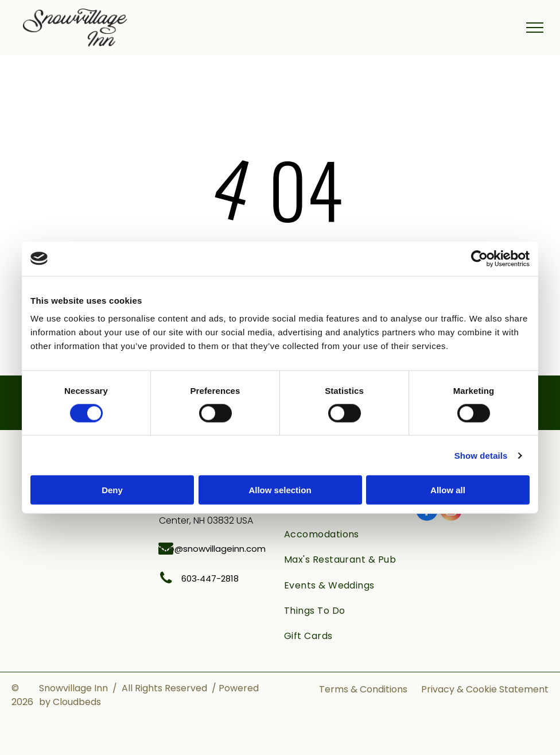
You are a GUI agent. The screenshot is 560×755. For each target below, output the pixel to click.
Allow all (448, 490)
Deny (112, 490)
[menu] (535, 28)
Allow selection (280, 490)
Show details (481, 455)
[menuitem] (345, 535)
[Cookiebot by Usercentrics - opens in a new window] (479, 258)
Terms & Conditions (363, 689)
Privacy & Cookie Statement (485, 689)
